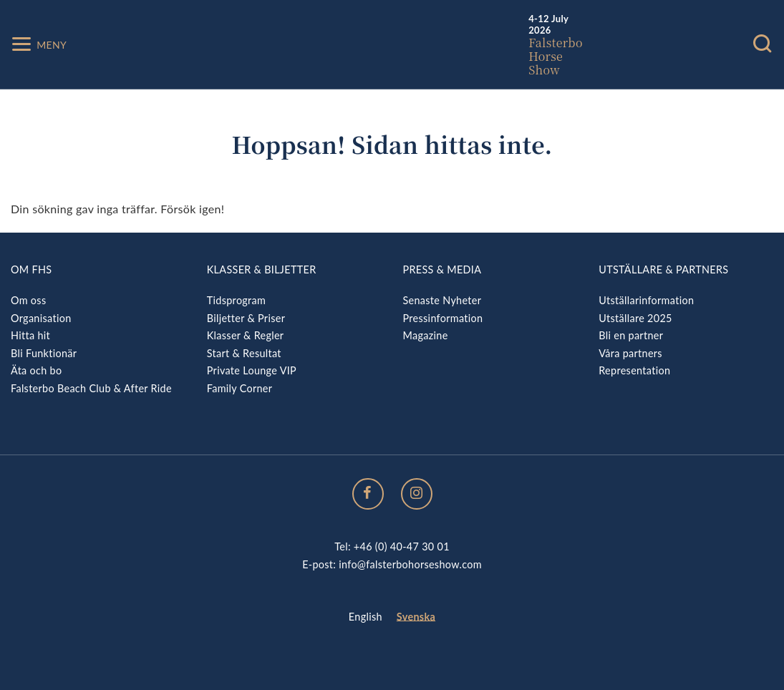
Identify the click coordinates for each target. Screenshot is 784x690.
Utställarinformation (646, 300)
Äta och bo (36, 370)
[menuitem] (366, 617)
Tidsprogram (236, 300)
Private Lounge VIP (252, 370)
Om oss (28, 300)
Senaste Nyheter (442, 300)
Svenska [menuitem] (416, 617)
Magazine (426, 335)
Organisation (41, 318)
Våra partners (630, 353)
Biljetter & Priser (246, 318)
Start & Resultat (244, 353)
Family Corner (240, 388)
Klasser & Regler (246, 335)
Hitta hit (30, 335)
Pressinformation (443, 318)
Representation (634, 370)
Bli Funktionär (44, 353)
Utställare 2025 (635, 318)
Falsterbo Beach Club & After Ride (91, 388)
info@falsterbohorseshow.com (410, 564)
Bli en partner (631, 335)
